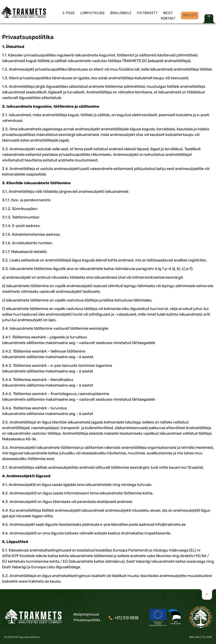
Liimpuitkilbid (93, 13)
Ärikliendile (121, 13)
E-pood (69, 13)
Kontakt (168, 18)
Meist (168, 13)
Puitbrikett (147, 13)
